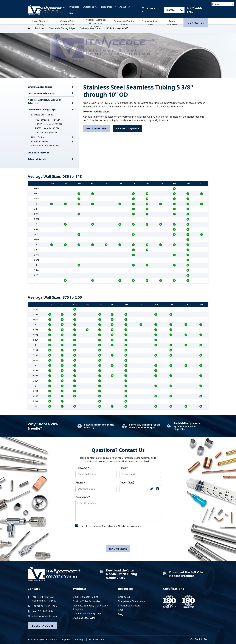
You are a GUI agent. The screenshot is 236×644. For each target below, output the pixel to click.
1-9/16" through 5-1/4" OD (48, 124)
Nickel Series (38, 137)
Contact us (196, 23)
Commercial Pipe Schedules (45, 146)
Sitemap (79, 639)
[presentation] (97, 537)
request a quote (128, 129)
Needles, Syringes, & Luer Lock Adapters (96, 23)
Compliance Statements (131, 601)
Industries (88, 7)
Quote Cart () (149, 10)
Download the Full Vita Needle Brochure (183, 574)
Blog (72, 13)
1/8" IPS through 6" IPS (47, 132)
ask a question (97, 129)
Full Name (82, 468)
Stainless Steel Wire (150, 23)
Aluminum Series (40, 141)
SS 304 (109, 103)
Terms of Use (96, 639)
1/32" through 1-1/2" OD (47, 120)
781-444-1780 (194, 10)
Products (74, 7)
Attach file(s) (127, 483)
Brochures (124, 597)
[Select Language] (223, 4)
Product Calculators (129, 606)
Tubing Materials (173, 23)
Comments (83, 497)
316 (117, 103)
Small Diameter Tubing (41, 23)
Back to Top (199, 639)
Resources (107, 7)
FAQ (120, 610)
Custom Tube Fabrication (68, 23)
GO (182, 10)
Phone (80, 483)
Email (124, 468)
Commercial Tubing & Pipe (124, 23)
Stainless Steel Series (91, 28)
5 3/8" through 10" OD (47, 128)
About (123, 7)
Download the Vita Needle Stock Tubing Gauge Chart (119, 574)
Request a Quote (42, 626)
